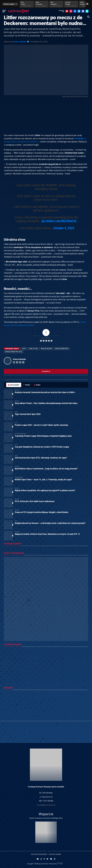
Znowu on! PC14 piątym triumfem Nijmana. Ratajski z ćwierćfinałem (41, 512)
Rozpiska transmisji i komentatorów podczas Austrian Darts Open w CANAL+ (45, 392)
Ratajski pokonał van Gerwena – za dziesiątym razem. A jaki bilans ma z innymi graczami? (50, 523)
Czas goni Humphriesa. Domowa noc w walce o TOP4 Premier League (42, 447)
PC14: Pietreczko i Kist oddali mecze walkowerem (35, 501)
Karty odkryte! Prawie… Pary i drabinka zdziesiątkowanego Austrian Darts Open (46, 403)
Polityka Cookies (55, 854)
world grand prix (62, 349)
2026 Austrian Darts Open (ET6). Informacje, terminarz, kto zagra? (41, 458)
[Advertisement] (46, 117)
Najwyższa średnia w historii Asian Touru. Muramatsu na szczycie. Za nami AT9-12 (47, 534)
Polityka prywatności (39, 854)
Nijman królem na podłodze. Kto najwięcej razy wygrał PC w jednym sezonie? (45, 490)
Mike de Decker (46, 349)
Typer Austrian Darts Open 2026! (28, 414)
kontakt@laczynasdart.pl (46, 805)
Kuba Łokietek (20, 42)
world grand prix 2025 (14, 352)
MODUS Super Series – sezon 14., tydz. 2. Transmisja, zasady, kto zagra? (43, 479)
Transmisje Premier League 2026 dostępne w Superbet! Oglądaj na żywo (43, 436)
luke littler (33, 349)
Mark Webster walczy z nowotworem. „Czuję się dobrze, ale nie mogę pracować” (46, 469)
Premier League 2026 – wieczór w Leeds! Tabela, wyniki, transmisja (41, 425)
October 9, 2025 (64, 228)
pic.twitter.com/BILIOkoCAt (59, 221)
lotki (24, 349)
